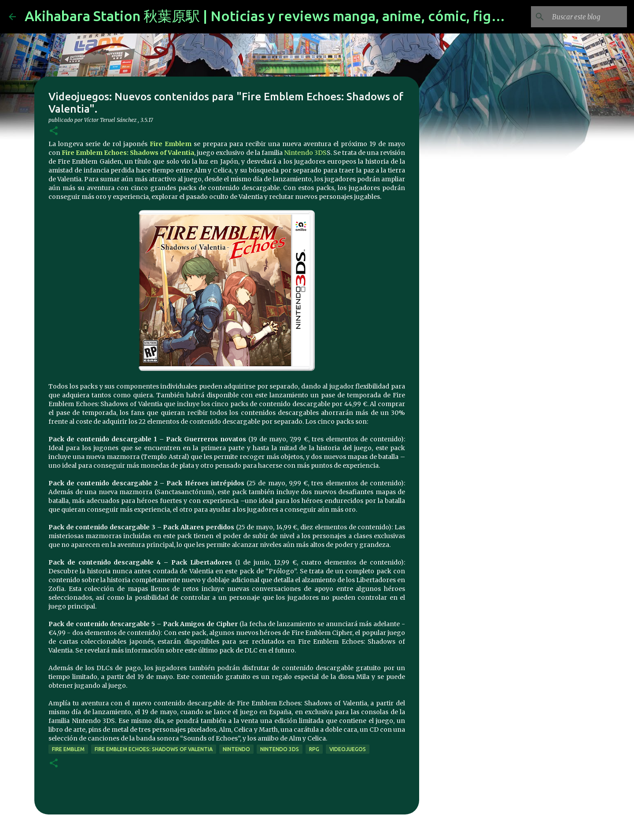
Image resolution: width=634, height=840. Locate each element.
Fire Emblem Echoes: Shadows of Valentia (128, 153)
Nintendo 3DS (305, 153)
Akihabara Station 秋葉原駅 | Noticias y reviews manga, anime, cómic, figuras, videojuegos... (321, 16)
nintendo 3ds (280, 749)
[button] (54, 131)
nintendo (236, 749)
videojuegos (348, 749)
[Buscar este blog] (581, 17)
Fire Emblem (171, 144)
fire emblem (68, 749)
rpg (314, 749)
